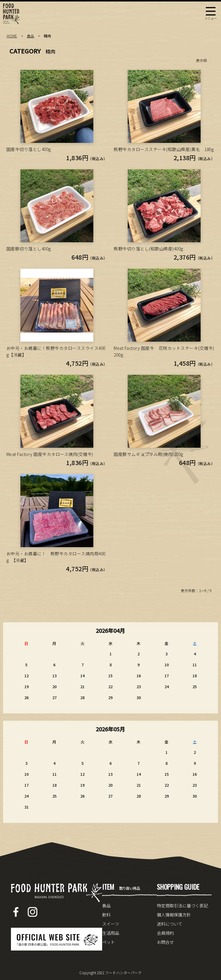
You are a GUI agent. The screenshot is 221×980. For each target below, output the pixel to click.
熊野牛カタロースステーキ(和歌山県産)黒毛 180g (164, 149)
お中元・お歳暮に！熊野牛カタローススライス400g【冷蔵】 (56, 351)
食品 (30, 36)
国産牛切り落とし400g (29, 149)
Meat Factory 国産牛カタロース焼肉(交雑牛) (50, 454)
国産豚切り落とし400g (29, 249)
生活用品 (111, 933)
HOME (12, 36)
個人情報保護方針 (174, 915)
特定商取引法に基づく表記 (182, 906)
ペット (109, 942)
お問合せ (165, 942)
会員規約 (165, 933)
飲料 (106, 915)
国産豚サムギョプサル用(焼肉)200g (148, 454)
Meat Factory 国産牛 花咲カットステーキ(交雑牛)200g (164, 351)
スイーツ (111, 924)
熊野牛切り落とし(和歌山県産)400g (148, 249)
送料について (170, 924)
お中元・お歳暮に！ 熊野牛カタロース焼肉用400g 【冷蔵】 (56, 557)
